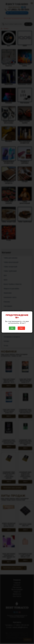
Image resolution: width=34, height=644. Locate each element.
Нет (21, 328)
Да (12, 328)
